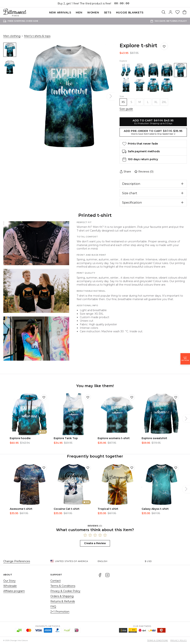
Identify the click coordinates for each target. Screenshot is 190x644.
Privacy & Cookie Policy (65, 591)
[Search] (164, 13)
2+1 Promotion (60, 612)
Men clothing (12, 36)
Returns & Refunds (63, 601)
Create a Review (95, 543)
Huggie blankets (130, 13)
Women (93, 13)
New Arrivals (60, 13)
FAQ (53, 606)
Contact (56, 581)
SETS (108, 13)
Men (79, 13)
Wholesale (10, 586)
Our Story (9, 581)
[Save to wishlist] (164, 46)
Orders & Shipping (62, 596)
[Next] (111, 96)
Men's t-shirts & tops (37, 36)
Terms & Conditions (63, 586)
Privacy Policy (179, 640)
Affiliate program (14, 591)
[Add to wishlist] (44, 397)
